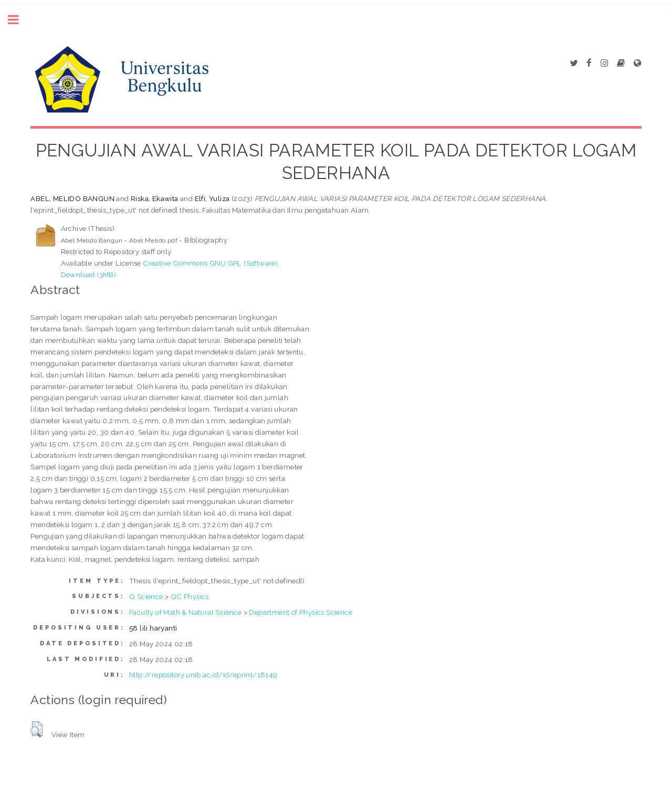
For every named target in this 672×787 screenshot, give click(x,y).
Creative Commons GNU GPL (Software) (210, 263)
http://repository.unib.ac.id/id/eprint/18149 (203, 675)
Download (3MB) (89, 275)
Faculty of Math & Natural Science (185, 612)
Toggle (19, 20)
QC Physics (190, 596)
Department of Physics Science (301, 612)
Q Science (146, 596)
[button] (36, 729)
